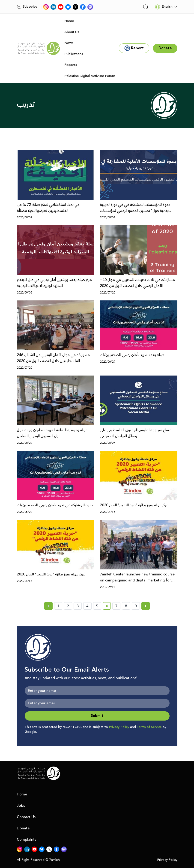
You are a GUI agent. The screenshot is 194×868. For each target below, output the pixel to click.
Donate (23, 828)
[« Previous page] (48, 606)
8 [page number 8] (126, 606)
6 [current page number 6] (108, 607)
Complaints (27, 840)
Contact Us (26, 817)
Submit (97, 716)
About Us (72, 32)
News (69, 43)
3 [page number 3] (78, 606)
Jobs (21, 806)
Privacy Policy (119, 727)
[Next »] (146, 606)
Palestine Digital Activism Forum (90, 76)
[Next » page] (146, 606)
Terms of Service (149, 727)
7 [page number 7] (116, 606)
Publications (74, 54)
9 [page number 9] (136, 606)
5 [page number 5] (97, 606)
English (164, 7)
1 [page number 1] (58, 606)
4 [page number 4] (87, 606)
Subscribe (27, 7)
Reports (71, 65)
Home (69, 21)
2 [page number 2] (68, 606)
